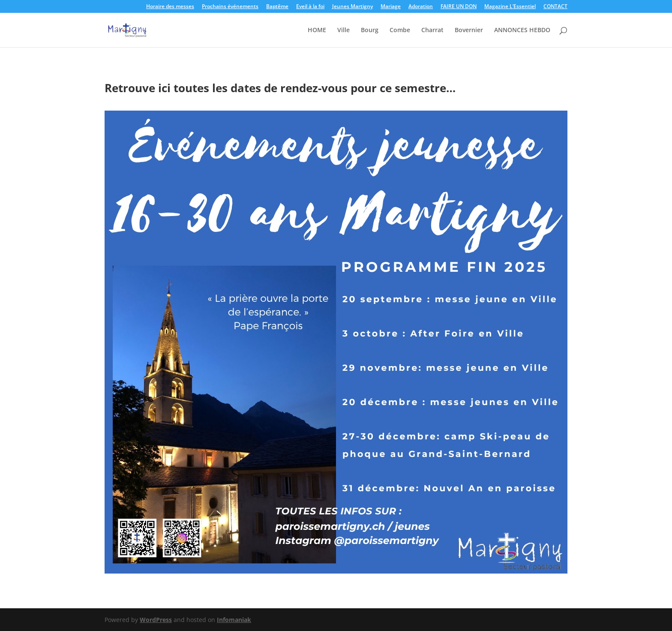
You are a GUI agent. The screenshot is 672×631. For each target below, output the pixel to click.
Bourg (370, 30)
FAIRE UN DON (459, 7)
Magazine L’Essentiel (510, 7)
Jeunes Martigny (352, 7)
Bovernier (469, 30)
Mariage (391, 7)
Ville (343, 30)
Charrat (432, 30)
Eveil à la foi (310, 7)
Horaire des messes (170, 7)
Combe (400, 30)
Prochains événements (230, 7)
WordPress (156, 620)
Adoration (421, 7)
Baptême (277, 7)
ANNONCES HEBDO (522, 30)
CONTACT (555, 7)
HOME (317, 30)
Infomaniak (234, 620)
